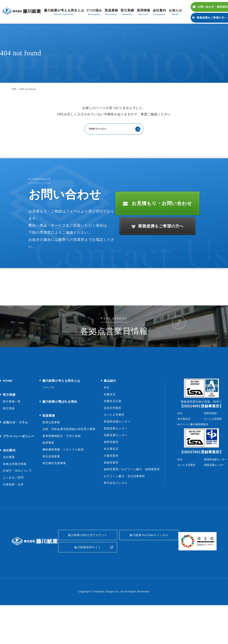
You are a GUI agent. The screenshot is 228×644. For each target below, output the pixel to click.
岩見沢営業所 (113, 443)
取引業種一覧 (12, 436)
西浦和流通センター (117, 456)
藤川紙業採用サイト (88, 585)
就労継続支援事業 (54, 498)
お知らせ (176, 12)
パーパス (48, 422)
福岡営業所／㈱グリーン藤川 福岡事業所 (132, 504)
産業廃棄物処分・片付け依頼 (62, 471)
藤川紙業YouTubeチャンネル (149, 571)
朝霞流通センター (116, 463)
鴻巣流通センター (116, 470)
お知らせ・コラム (16, 457)
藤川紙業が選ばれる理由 (60, 436)
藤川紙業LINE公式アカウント (88, 571)
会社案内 (159, 12)
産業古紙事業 (51, 457)
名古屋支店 (111, 484)
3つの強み (94, 12)
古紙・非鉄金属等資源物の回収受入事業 (69, 464)
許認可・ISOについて (17, 505)
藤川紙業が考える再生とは (64, 12)
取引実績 (127, 12)
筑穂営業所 (111, 497)
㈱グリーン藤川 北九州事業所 (124, 511)
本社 (107, 422)
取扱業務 (111, 12)
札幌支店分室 (113, 436)
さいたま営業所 (114, 449)
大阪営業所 (111, 490)
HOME (8, 416)
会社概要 (9, 492)
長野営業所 (111, 477)
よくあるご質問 (13, 512)
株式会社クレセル (116, 518)
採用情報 (143, 12)
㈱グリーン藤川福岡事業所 (193, 459)
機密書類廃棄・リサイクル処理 (63, 484)
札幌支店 (110, 429)
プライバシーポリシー (19, 471)
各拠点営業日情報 (15, 499)
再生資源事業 (51, 491)
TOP (14, 89)
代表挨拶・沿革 (13, 519)
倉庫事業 (48, 477)
